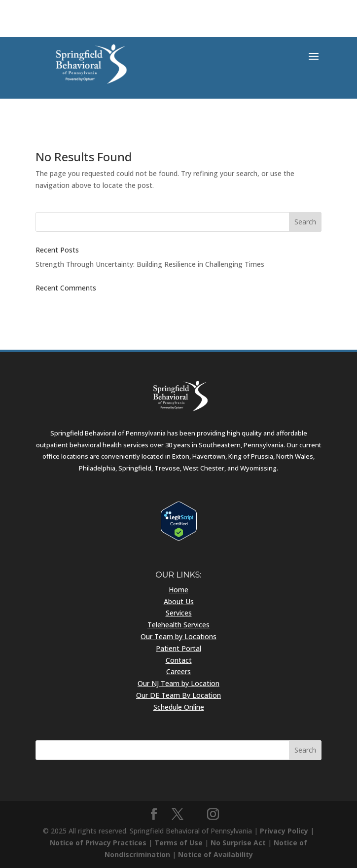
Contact (179, 660)
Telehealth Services (178, 625)
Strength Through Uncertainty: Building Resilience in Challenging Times (150, 264)
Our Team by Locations (178, 636)
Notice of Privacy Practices (98, 843)
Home (178, 590)
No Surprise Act (238, 843)
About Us (179, 601)
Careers (178, 671)
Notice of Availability (215, 854)
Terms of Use (178, 843)
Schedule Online (179, 707)
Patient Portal (178, 648)
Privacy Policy (284, 831)
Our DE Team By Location (178, 695)
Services (179, 613)
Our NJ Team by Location (178, 683)
